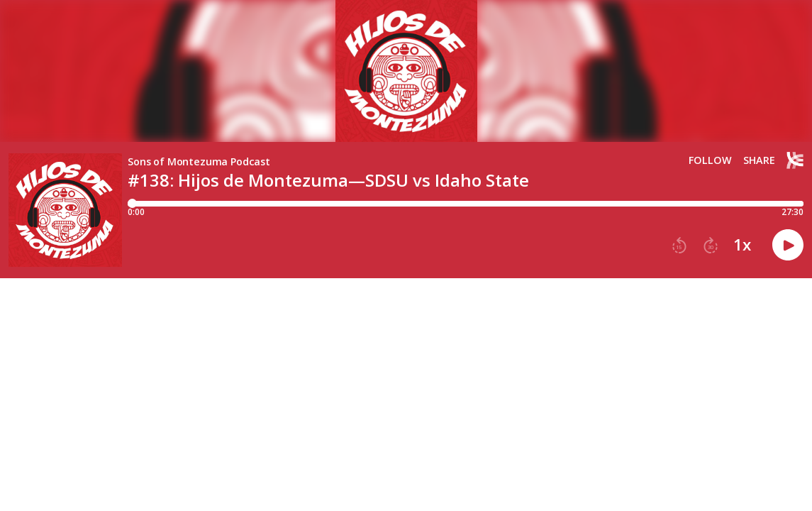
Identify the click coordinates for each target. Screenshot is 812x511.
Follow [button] (710, 160)
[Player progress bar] (466, 204)
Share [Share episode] (759, 160)
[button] (679, 246)
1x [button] (742, 245)
